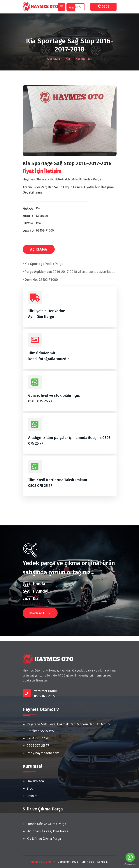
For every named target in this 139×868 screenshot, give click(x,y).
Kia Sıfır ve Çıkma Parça (44, 839)
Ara (71, 7)
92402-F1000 (45, 231)
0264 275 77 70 (38, 738)
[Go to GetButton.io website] (130, 864)
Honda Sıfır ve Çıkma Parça (46, 824)
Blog (30, 788)
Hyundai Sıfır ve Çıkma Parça (48, 831)
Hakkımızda (35, 781)
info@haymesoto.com (43, 753)
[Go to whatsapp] (130, 857)
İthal (39, 223)
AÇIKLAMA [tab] (39, 249)
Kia (68, 59)
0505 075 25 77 (40, 401)
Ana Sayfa (53, 59)
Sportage (42, 216)
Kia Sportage (84, 59)
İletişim (32, 796)
